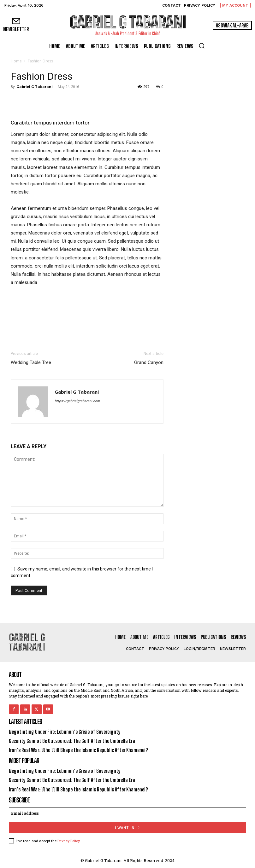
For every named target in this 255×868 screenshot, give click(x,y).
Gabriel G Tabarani (35, 87)
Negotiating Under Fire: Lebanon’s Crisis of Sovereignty (65, 732)
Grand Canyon (149, 362)
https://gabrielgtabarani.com (77, 401)
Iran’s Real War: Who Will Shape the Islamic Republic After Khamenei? (78, 750)
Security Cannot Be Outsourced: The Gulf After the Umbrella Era (72, 741)
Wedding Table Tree (31, 362)
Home (16, 61)
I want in (128, 828)
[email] (127, 813)
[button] (202, 46)
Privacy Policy (68, 841)
